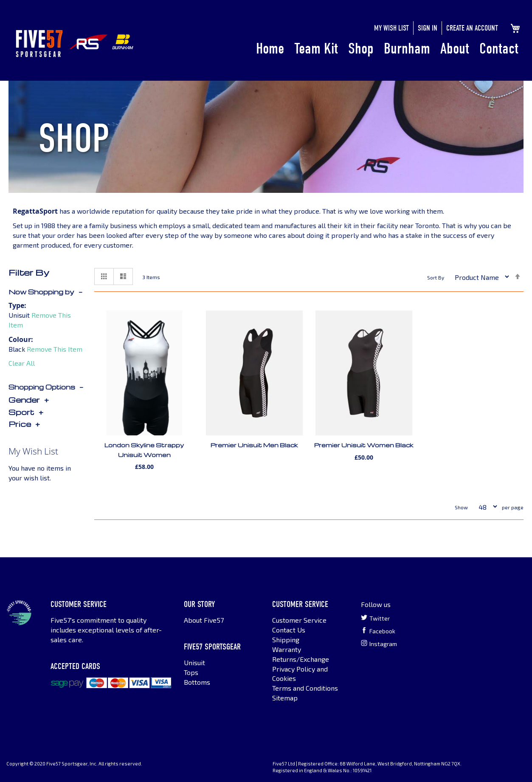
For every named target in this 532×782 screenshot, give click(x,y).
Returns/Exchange (301, 659)
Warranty (287, 649)
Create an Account (472, 28)
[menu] (387, 49)
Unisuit (194, 662)
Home (270, 49)
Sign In (428, 28)
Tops (191, 672)
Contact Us (289, 630)
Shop (361, 49)
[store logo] (39, 44)
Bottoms (197, 682)
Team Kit (316, 49)
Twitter (375, 618)
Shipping (286, 639)
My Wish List (391, 28)
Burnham (407, 49)
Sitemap (285, 698)
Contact (499, 49)
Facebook (378, 631)
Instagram (379, 644)
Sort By (436, 278)
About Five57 (204, 620)
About (455, 49)
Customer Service (299, 620)
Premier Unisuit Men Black (254, 445)
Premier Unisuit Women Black (364, 445)
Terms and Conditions (305, 688)
